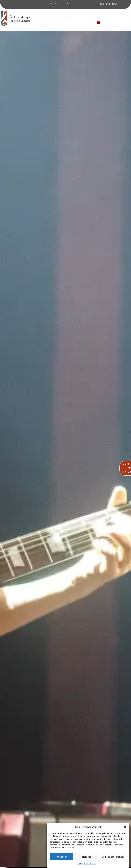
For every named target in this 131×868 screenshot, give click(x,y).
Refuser (87, 857)
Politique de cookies (87, 864)
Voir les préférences (113, 857)
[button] (125, 827)
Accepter (62, 857)
